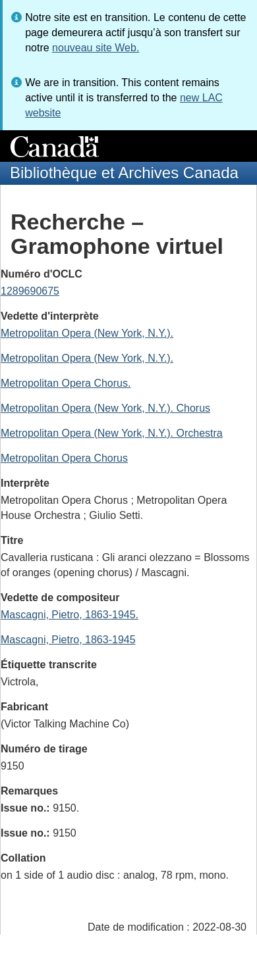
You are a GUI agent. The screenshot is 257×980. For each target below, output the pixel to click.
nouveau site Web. (96, 48)
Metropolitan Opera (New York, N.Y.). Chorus (105, 408)
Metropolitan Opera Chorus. (66, 383)
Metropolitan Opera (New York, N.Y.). (87, 333)
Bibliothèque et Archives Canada (124, 173)
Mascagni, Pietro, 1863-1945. (70, 615)
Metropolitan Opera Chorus (64, 458)
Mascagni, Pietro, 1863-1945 (68, 640)
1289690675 (30, 291)
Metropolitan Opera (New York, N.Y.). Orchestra (112, 433)
